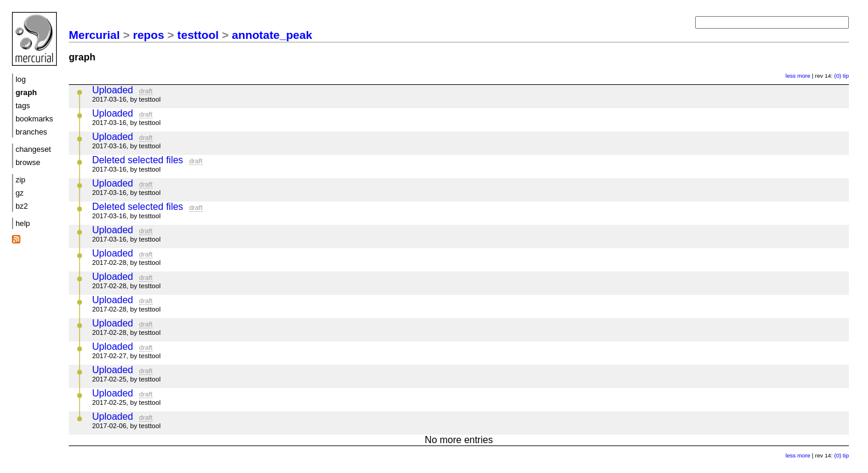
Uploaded (113, 90)
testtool (198, 35)
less (791, 76)
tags (23, 106)
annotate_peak (272, 35)
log (21, 79)
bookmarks (34, 119)
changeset (33, 149)
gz (20, 193)
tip (846, 76)
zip (20, 180)
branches (31, 132)
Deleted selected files (138, 160)
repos (148, 35)
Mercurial (94, 35)
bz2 (22, 206)
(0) (837, 76)
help (23, 223)
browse (28, 162)
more (804, 76)
